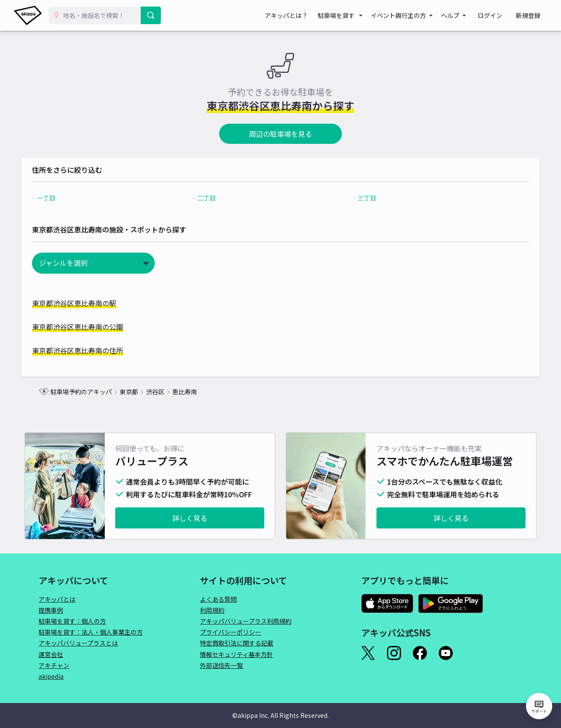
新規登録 (531, 15)
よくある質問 (218, 599)
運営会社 (51, 654)
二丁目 (213, 198)
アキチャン (54, 665)
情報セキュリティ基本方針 (236, 654)
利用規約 (212, 610)
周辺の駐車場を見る (280, 134)
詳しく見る (190, 518)
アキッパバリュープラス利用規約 (246, 621)
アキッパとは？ (302, 15)
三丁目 (362, 198)
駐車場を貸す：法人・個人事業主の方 (91, 632)
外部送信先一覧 (221, 665)
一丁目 (63, 198)
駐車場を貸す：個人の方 (72, 621)
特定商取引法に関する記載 (237, 643)
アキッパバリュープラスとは (78, 643)
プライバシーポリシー (231, 632)
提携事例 (51, 610)
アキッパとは (57, 599)
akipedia (51, 676)
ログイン (500, 15)
